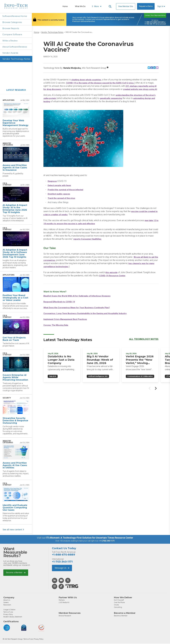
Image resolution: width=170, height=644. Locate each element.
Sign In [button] (161, 6)
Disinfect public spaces (59, 197)
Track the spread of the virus (62, 201)
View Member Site (126, 6)
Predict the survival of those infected (67, 193)
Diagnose (52, 184)
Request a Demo (146, 6)
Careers (6, 603)
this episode (112, 276)
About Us (7, 601)
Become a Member (16, 573)
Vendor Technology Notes (16, 60)
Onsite (116, 606)
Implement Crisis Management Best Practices (67, 322)
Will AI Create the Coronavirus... (79, 32)
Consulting (118, 608)
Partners (62, 601)
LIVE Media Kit (64, 603)
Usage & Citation (10, 610)
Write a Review (11, 41)
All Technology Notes (144, 342)
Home (65, 6)
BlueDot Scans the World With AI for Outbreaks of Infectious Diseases (79, 299)
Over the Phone (119, 603)
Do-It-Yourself (119, 601)
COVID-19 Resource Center (113, 279)
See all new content (13, 530)
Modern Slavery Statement (13, 618)
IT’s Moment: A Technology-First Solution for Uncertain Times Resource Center (89, 538)
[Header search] (110, 6)
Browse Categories (13, 22)
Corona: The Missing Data (56, 328)
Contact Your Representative (155, 15)
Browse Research (65, 616)
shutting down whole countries (87, 80)
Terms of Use (8, 613)
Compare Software (13, 35)
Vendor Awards (11, 54)
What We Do (80, 6)
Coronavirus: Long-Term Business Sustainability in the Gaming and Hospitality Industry (87, 317)
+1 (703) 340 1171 (107, 542)
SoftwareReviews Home (15, 16)
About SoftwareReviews (15, 47)
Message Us (62, 569)
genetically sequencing (112, 101)
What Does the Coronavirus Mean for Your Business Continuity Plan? (78, 311)
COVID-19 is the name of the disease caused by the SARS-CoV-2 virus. (102, 83)
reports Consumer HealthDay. (88, 242)
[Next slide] (156, 391)
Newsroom (7, 606)
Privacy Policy (8, 615)
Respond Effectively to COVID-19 (60, 305)
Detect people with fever (60, 189)
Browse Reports (11, 29)
